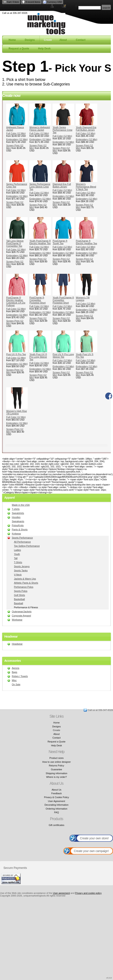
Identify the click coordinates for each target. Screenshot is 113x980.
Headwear (17, 644)
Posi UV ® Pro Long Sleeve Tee (63, 356)
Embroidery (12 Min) (17, 139)
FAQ (56, 812)
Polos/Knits (18, 525)
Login (57, 6)
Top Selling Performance (27, 546)
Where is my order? (56, 777)
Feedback (56, 793)
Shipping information (56, 773)
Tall (16, 558)
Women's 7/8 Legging (83, 299)
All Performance (22, 542)
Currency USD (55, 2)
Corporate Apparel (21, 616)
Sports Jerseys (22, 566)
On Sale (16, 684)
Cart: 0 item (13, 2)
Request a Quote (19, 49)
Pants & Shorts (20, 529)
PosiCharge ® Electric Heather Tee (86, 242)
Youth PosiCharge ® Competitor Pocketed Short (63, 300)
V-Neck (18, 575)
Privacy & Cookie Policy (56, 797)
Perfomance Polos (24, 587)
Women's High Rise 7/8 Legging (17, 412)
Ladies (17, 550)
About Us (56, 790)
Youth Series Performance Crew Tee (63, 130)
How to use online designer (57, 762)
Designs (30, 40)
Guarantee (56, 769)
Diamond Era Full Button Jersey (62, 185)
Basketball (19, 599)
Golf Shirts (19, 595)
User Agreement (56, 801)
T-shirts (16, 509)
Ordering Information (57, 809)
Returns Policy (57, 766)
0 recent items (33, 2)
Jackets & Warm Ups (25, 579)
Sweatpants (18, 521)
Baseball (18, 603)
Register (71, 6)
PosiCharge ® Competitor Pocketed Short (37, 300)
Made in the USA (21, 505)
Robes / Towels (20, 676)
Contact (81, 40)
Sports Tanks (21, 570)
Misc (14, 680)
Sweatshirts (18, 513)
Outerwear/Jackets (22, 611)
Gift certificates (57, 825)
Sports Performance (22, 538)
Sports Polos (21, 591)
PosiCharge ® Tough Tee (60, 242)
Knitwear (16, 534)
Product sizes (56, 758)
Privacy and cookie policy (89, 893)
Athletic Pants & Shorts (26, 583)
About (63, 40)
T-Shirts (18, 562)
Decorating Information (56, 805)
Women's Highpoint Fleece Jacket (40, 129)
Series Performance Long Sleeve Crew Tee (40, 187)
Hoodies (16, 517)
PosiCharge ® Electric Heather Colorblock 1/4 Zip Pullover (16, 301)
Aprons (16, 668)
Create (48, 40)
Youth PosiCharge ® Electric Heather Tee (40, 242)
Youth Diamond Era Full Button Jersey (86, 129)
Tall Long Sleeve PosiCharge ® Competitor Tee (15, 243)
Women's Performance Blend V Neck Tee (86, 187)
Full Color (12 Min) (16, 133)
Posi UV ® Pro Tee (16, 354)
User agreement (61, 893)
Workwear (17, 620)
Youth (17, 554)
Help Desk (44, 49)
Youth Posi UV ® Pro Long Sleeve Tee (38, 357)
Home (12, 40)
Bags (15, 672)
